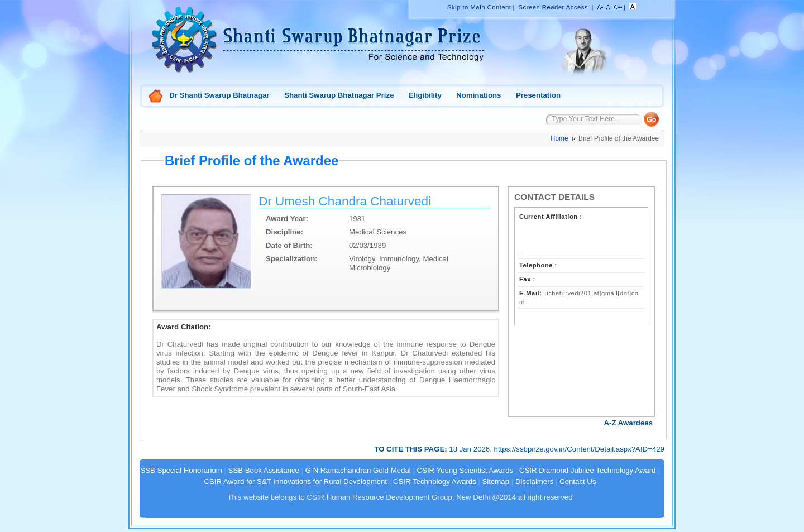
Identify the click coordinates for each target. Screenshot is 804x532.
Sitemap (496, 481)
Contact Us (578, 481)
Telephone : (538, 265)
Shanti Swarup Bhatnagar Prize (339, 95)
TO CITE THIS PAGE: (411, 449)
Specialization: (292, 259)
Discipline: (284, 232)
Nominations (478, 95)
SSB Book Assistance (264, 470)
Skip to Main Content (479, 7)
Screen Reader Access (553, 7)
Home (156, 97)
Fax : (527, 279)
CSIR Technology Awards (435, 481)
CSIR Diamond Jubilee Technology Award (588, 470)
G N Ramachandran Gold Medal (358, 470)
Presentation (538, 95)
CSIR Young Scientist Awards (465, 470)
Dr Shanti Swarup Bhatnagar (219, 95)
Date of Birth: (289, 245)
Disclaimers (534, 481)
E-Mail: (530, 293)
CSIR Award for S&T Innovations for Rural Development (295, 481)
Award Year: (287, 219)
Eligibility (425, 95)
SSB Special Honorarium (181, 470)
